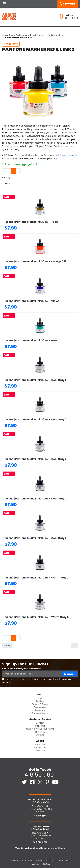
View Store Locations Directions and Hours (40, 848)
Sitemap (40, 735)
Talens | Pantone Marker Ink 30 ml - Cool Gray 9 (36, 538)
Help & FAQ (40, 732)
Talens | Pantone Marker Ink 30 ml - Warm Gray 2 (37, 578)
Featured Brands (40, 713)
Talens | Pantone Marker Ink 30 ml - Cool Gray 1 (35, 380)
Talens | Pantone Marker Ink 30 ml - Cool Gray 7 (36, 499)
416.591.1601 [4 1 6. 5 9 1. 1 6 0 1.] (40, 775)
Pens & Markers (37, 35)
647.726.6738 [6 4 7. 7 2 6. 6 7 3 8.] (40, 842)
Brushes (40, 701)
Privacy (46, 864)
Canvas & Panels (40, 704)
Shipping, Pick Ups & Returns (40, 729)
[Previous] (4, 171)
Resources (40, 751)
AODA (36, 864)
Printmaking (40, 707)
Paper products (68, 155)
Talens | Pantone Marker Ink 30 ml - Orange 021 (35, 261)
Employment (40, 748)
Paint (40, 698)
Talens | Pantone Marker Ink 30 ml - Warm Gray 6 (37, 617)
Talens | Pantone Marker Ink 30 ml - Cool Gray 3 (36, 459)
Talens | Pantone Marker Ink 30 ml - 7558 (31, 222)
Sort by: (6, 178)
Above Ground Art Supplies (15, 35)
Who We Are (40, 745)
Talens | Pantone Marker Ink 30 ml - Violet (32, 301)
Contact (40, 723)
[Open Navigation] (5, 4)
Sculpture (40, 710)
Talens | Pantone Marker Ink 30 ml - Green (32, 340)
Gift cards (40, 726)
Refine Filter (11, 44)
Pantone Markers (55, 35)
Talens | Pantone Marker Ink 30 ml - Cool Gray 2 (36, 419)
